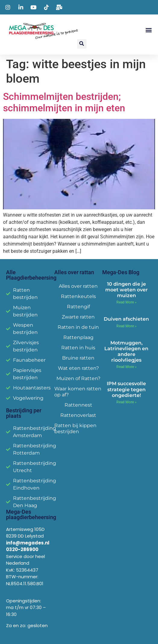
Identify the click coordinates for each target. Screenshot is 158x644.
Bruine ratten (78, 358)
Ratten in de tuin (78, 327)
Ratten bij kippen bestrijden (75, 428)
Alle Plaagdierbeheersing (31, 275)
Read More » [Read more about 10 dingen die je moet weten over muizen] (126, 302)
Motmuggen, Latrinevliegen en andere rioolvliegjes (126, 352)
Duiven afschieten (126, 319)
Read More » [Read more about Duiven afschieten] (126, 326)
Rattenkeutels (78, 296)
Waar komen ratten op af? (78, 392)
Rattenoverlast (78, 415)
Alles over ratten (78, 286)
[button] (149, 30)
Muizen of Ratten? (78, 378)
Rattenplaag (78, 337)
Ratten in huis (78, 348)
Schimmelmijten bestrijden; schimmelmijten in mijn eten (64, 102)
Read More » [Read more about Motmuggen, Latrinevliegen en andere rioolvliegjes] (126, 367)
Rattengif (78, 307)
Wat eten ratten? (78, 368)
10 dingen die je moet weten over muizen (126, 290)
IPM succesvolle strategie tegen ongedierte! (126, 389)
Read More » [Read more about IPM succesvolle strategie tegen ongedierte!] (126, 402)
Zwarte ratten (78, 317)
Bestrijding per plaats (24, 413)
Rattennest (78, 405)
